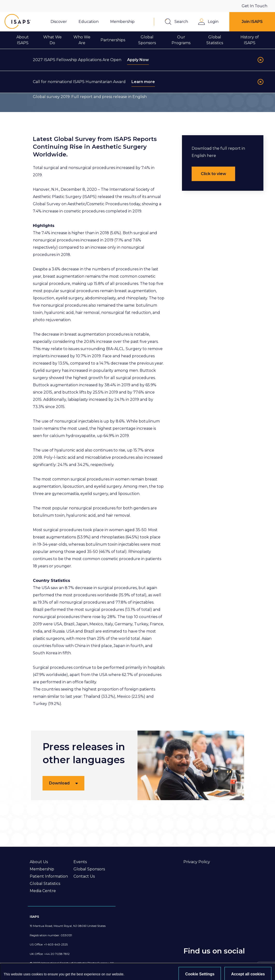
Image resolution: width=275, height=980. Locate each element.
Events (80, 862)
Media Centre (43, 891)
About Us (39, 862)
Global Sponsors (89, 869)
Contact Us (84, 876)
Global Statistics (45, 884)
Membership (42, 869)
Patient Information (49, 876)
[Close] (261, 60)
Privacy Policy (197, 862)
